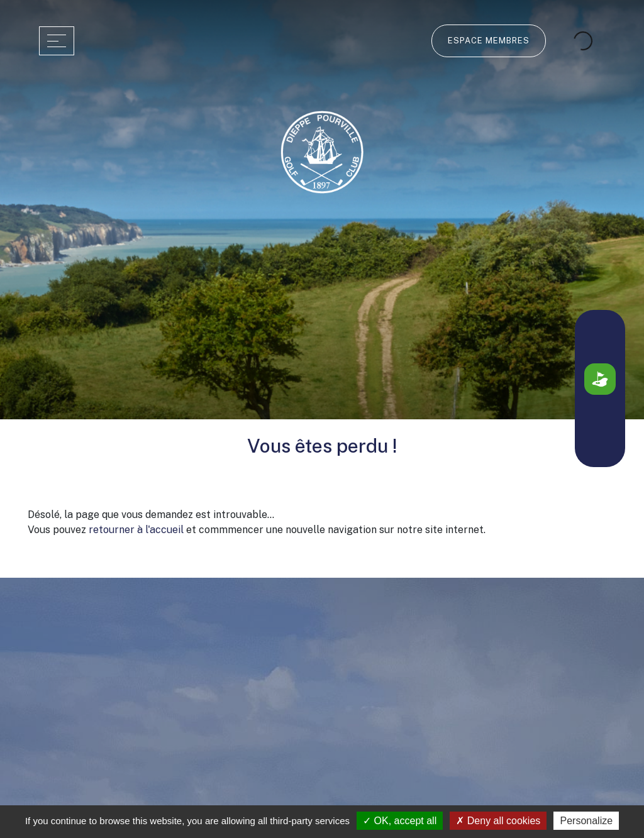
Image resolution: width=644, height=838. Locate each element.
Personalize (586, 821)
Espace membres (489, 41)
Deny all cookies (498, 821)
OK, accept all (400, 821)
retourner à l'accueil (136, 530)
